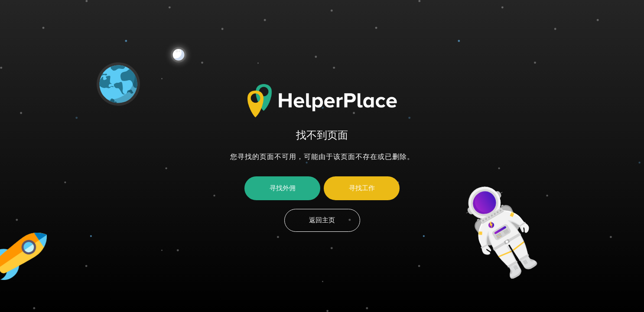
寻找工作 (362, 188)
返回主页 (322, 220)
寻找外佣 (283, 188)
